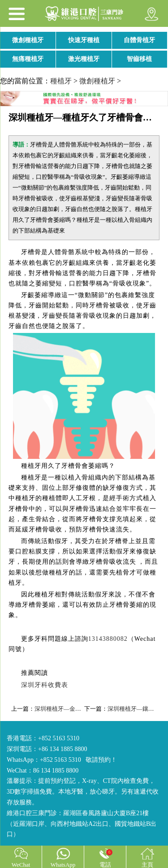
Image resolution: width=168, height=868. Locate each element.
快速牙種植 (84, 40)
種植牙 (61, 81)
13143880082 (108, 639)
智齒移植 (139, 59)
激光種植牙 (84, 59)
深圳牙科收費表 (45, 685)
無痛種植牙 (28, 59)
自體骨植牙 (139, 40)
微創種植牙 (28, 40)
